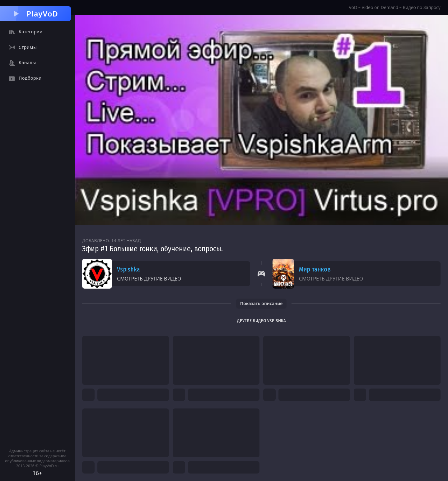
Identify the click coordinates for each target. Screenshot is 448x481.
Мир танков (315, 269)
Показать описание (261, 303)
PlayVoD (35, 14)
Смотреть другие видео (149, 279)
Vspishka (128, 269)
